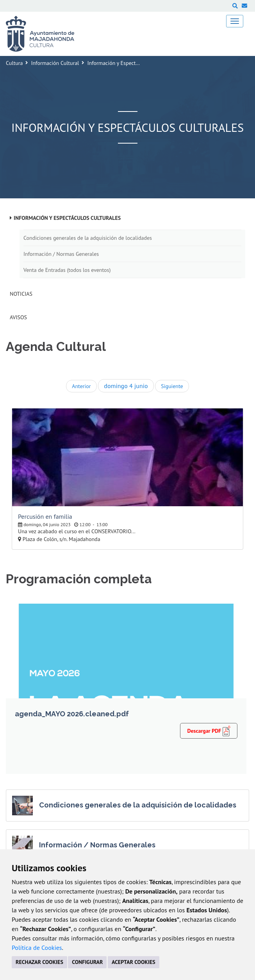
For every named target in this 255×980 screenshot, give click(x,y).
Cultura (14, 63)
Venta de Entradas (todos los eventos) (67, 270)
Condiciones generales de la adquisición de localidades (88, 238)
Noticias (21, 294)
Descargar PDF (209, 730)
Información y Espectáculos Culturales (67, 218)
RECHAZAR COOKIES (39, 962)
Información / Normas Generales (61, 254)
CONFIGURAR (87, 962)
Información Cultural (55, 63)
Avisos (18, 317)
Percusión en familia (45, 516)
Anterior (81, 386)
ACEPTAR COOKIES (134, 962)
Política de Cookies (37, 948)
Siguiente (172, 386)
